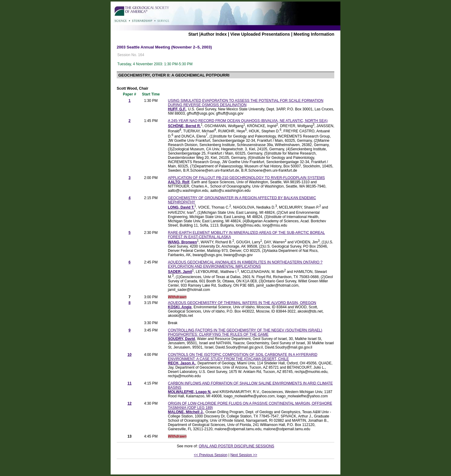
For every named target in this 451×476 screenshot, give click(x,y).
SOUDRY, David (181, 339)
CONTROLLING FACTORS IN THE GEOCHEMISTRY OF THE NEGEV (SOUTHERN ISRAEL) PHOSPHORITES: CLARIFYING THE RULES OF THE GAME (245, 332)
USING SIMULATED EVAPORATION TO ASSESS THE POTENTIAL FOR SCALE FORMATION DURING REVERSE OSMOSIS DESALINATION (246, 103)
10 (129, 355)
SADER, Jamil (180, 272)
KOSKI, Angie (180, 307)
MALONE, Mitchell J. (186, 412)
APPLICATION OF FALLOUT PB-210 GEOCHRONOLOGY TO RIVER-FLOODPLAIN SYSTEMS (246, 178)
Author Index (214, 34)
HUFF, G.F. (177, 109)
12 (129, 403)
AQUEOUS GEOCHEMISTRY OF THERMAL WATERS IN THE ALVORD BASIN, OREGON (242, 303)
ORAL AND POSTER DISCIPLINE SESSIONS (236, 446)
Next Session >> (244, 455)
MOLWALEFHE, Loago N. (190, 392)
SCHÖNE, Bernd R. (184, 126)
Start (193, 34)
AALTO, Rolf (179, 182)
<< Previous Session (211, 455)
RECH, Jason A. (182, 363)
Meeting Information (314, 34)
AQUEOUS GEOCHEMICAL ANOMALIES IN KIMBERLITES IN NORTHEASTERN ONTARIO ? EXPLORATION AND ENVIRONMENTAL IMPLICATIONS (245, 264)
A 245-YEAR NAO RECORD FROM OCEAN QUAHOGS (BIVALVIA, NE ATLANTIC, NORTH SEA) (248, 121)
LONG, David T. (181, 207)
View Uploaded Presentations (260, 34)
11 (129, 383)
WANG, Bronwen (182, 242)
